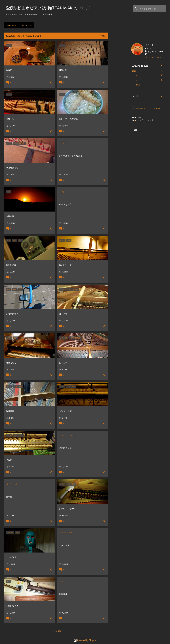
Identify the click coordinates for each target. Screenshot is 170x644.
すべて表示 (102, 36)
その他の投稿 (56, 631)
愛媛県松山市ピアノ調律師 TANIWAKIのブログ (48, 8)
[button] (51, 83)
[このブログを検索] (152, 8)
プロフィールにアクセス (154, 58)
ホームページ (26, 25)
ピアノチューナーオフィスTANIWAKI (146, 108)
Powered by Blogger (85, 640)
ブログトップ (11, 25)
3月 (136, 75)
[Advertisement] (119, 81)
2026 (134, 71)
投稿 (138, 117)
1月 (136, 80)
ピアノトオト (152, 44)
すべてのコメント (144, 120)
